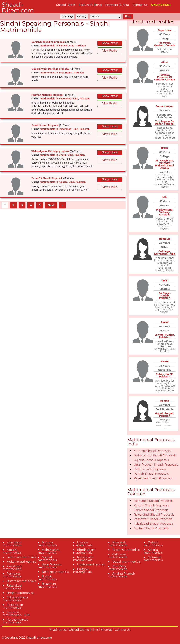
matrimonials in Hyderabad (56, 99)
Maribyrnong (164, 210)
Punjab (164, 296)
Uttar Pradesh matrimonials (50, 566)
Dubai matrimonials (126, 562)
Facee (165, 361)
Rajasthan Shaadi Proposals (153, 478)
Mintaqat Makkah (163, 164)
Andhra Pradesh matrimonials (122, 575)
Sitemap (107, 630)
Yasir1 (165, 280)
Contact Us (123, 630)
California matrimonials (118, 556)
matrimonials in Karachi (54, 46)
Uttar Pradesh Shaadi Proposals (156, 465)
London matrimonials (83, 544)
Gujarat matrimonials (47, 559)
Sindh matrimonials (20, 593)
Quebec (159, 45)
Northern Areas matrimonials (15, 621)
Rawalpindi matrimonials (12, 568)
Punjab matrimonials (47, 578)
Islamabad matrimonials (12, 544)
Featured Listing (90, 5)
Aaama (165, 401)
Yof (157, 121)
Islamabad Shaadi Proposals (154, 501)
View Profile (110, 51)
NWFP (69, 73)
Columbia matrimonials (153, 559)
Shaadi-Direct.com (18, 7)
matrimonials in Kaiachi (54, 182)
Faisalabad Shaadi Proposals (154, 524)
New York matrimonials (118, 544)
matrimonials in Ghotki (53, 155)
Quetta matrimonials (21, 581)
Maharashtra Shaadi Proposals (155, 455)
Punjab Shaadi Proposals (151, 474)
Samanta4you (165, 106)
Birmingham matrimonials (84, 551)
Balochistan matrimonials (13, 606)
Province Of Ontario (163, 78)
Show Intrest (110, 43)
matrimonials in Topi (52, 73)
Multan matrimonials (21, 562)
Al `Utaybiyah (164, 161)
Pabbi (160, 374)
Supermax (165, 30)
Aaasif (165, 322)
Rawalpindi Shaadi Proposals (154, 515)
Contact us (140, 5)
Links (95, 630)
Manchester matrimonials (84, 559)
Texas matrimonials (126, 550)
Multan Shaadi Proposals (151, 528)
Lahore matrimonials (21, 557)
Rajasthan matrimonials (47, 585)
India (172, 254)
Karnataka (161, 254)
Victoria (164, 212)
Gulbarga (164, 251)
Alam (165, 62)
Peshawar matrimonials (12, 575)
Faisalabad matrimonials (12, 587)
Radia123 (165, 239)
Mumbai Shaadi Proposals (152, 451)
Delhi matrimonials (55, 572)
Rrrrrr (165, 148)
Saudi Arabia (167, 167)
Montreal (164, 43)
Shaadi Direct (66, 5)
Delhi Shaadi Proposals (150, 469)
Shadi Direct (58, 630)
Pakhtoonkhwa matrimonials (15, 599)
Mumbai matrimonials (47, 544)
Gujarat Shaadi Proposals (151, 460)
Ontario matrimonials (153, 544)
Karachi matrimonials (12, 551)
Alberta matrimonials (153, 551)
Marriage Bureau (117, 5)
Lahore (159, 335)
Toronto (164, 75)
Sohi (165, 197)
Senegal (169, 124)
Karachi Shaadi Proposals (151, 505)
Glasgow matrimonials (83, 570)
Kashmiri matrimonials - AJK (16, 614)
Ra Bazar (164, 293)
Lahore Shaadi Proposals (151, 510)
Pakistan (81, 46)
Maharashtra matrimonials (49, 551)
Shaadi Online (79, 630)
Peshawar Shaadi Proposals (153, 519)
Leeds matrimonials (91, 565)
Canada (170, 45)
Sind (72, 46)
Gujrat (159, 413)
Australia (165, 215)
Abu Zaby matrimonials (118, 568)
